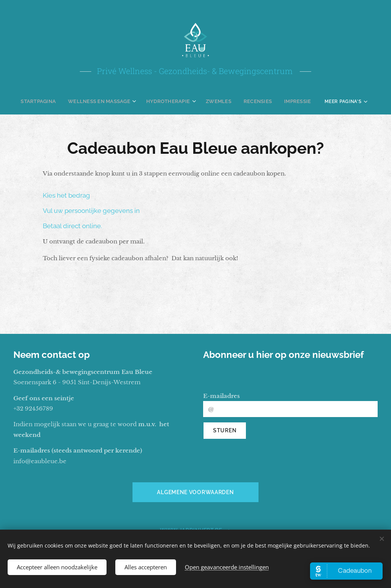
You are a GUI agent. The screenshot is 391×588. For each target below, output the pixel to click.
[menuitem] (46, 101)
